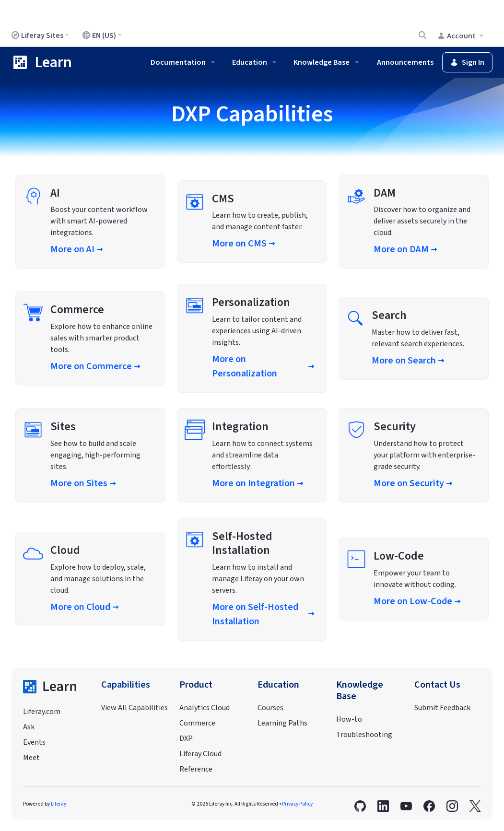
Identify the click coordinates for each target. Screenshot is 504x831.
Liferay (59, 804)
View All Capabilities (135, 708)
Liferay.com (42, 712)
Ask (29, 727)
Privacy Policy (297, 804)
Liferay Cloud (200, 754)
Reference (196, 769)
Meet (31, 758)
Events (34, 742)
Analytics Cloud (205, 708)
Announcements (405, 62)
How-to (349, 719)
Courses (270, 708)
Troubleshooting (364, 735)
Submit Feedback (442, 708)
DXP (186, 738)
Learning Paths (282, 723)
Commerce (197, 723)
